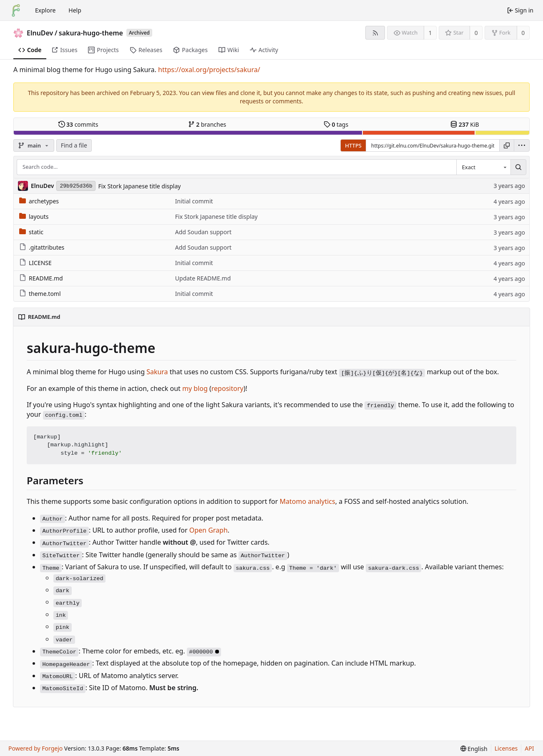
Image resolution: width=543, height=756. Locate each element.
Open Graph (209, 530)
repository (228, 388)
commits (78, 124)
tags (336, 124)
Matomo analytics (308, 501)
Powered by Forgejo (35, 748)
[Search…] (518, 167)
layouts (34, 217)
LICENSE (35, 263)
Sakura (157, 372)
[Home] (16, 10)
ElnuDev (40, 33)
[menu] (522, 145)
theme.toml (40, 294)
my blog (195, 388)
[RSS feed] (375, 33)
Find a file (74, 145)
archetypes (39, 201)
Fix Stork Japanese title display (139, 186)
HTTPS (353, 145)
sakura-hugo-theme (91, 33)
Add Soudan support (203, 232)
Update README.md (203, 278)
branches (207, 124)
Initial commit (194, 201)
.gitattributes (42, 247)
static (31, 232)
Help (75, 10)
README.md (41, 278)
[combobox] (483, 167)
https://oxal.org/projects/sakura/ (209, 70)
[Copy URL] (507, 145)
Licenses (506, 748)
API (529, 748)
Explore (45, 10)
